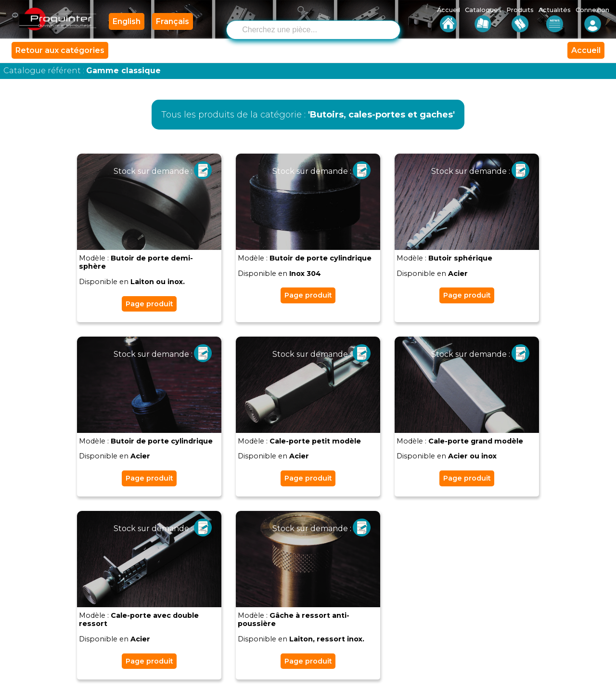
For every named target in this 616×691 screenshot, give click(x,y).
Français (173, 21)
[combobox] (321, 29)
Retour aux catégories (60, 51)
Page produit (149, 304)
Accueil (586, 51)
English (127, 21)
